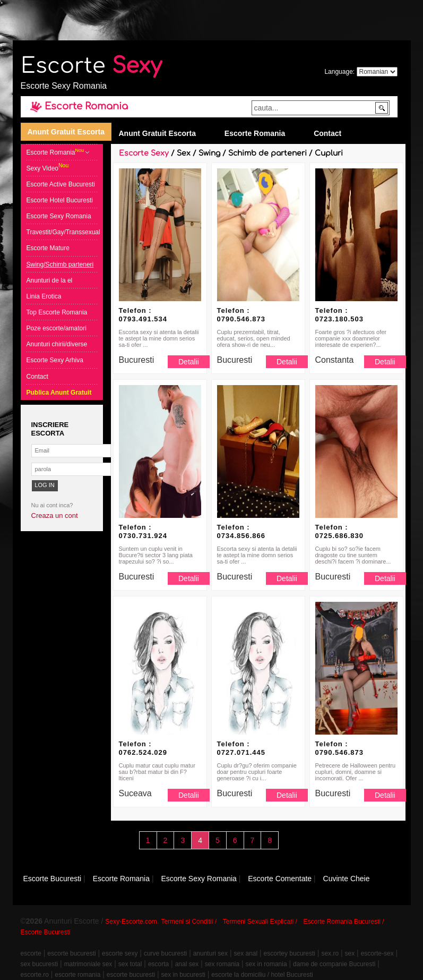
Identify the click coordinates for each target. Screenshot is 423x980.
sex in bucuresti (183, 975)
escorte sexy (120, 953)
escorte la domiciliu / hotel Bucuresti (262, 975)
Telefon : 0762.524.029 (143, 748)
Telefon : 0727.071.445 (241, 748)
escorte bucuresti (71, 953)
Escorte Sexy (144, 153)
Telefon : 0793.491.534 (143, 315)
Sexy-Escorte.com (131, 922)
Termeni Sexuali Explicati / (260, 922)
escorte (31, 953)
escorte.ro (35, 975)
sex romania (222, 964)
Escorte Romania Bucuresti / (344, 922)
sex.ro (330, 953)
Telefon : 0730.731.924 (143, 531)
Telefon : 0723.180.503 (340, 315)
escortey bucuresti (290, 953)
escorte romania (77, 975)
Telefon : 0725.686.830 (340, 531)
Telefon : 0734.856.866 (241, 531)
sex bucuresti (40, 964)
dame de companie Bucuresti (334, 964)
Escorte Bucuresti (46, 932)
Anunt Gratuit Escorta (66, 132)
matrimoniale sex (88, 964)
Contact (327, 133)
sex (350, 953)
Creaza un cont (55, 515)
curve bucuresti (165, 953)
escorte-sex (377, 953)
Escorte (91, 66)
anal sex (187, 964)
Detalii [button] (189, 362)
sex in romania (266, 964)
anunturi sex (210, 953)
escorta (158, 964)
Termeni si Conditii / (189, 922)
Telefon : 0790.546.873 (241, 315)
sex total (130, 964)
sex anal (245, 953)
